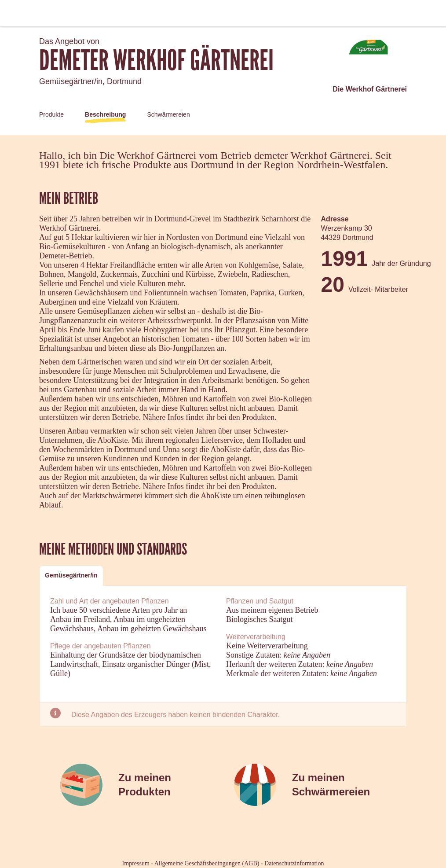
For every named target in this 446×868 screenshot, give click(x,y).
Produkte (51, 114)
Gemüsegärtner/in (71, 575)
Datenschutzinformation (294, 863)
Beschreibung (105, 114)
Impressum (136, 863)
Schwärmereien (168, 114)
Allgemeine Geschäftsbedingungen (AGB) (207, 863)
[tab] (71, 576)
